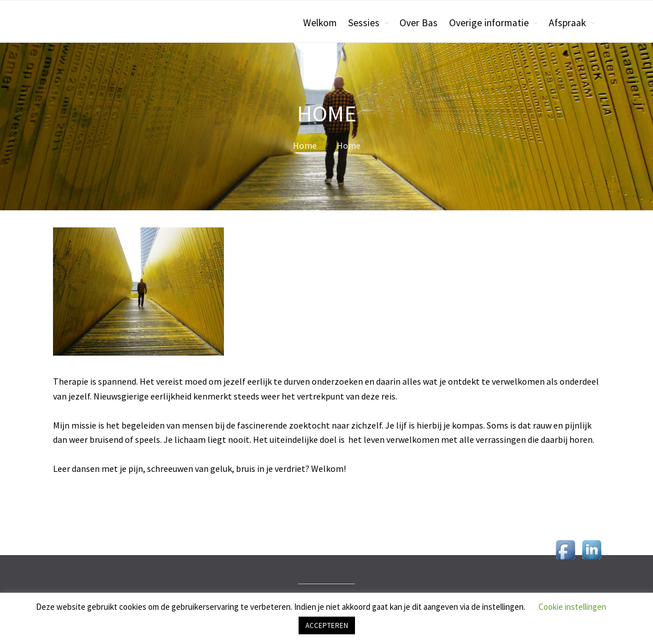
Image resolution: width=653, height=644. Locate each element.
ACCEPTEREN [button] (327, 625)
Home (305, 145)
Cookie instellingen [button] (572, 607)
